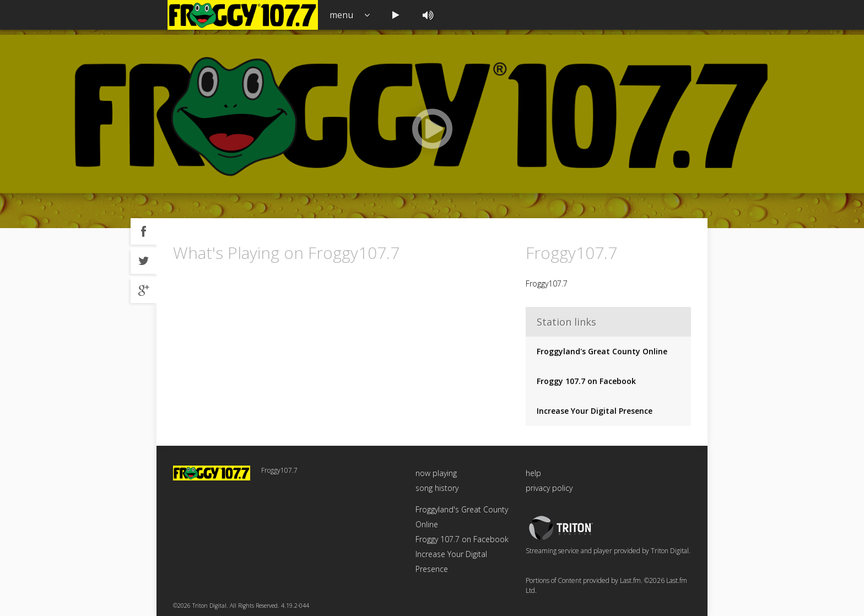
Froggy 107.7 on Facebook (586, 381)
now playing (436, 473)
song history (437, 488)
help (533, 473)
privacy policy (549, 488)
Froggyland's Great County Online (602, 351)
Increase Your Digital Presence (595, 411)
